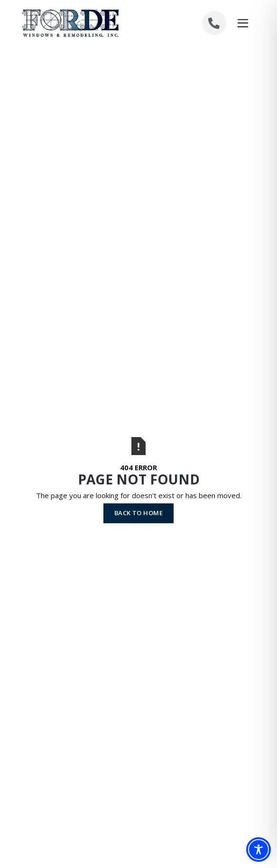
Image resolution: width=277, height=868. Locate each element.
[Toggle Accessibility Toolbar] (259, 850)
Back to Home (138, 513)
